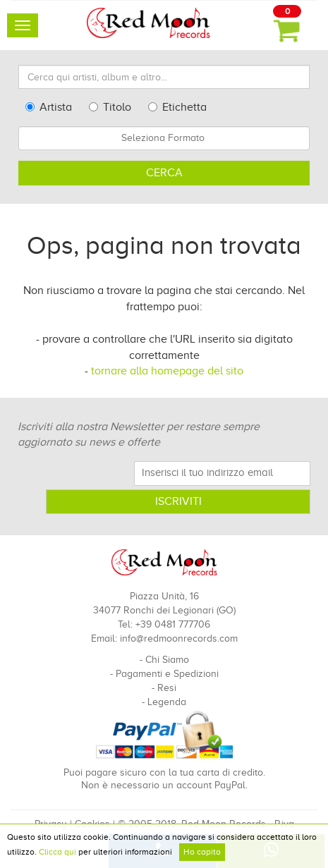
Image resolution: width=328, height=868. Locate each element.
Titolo (110, 107)
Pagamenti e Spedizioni (167, 674)
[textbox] (164, 138)
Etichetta (177, 107)
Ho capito (202, 852)
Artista (49, 107)
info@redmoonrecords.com (179, 638)
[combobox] (164, 138)
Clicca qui (57, 852)
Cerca (164, 173)
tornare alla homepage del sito (167, 371)
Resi (167, 688)
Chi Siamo (167, 660)
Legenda (167, 702)
